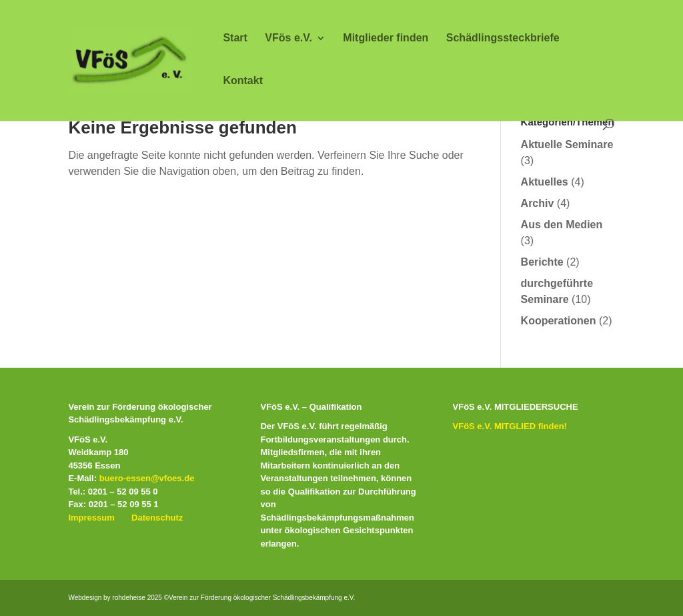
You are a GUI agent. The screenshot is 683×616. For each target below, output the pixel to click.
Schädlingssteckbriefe (503, 38)
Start (235, 38)
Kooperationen (559, 321)
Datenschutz (157, 518)
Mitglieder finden (386, 38)
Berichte (542, 262)
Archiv (538, 203)
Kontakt (243, 81)
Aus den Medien (562, 225)
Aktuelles (545, 182)
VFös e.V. (288, 38)
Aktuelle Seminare (567, 144)
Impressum (91, 518)
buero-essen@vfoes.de (147, 478)
